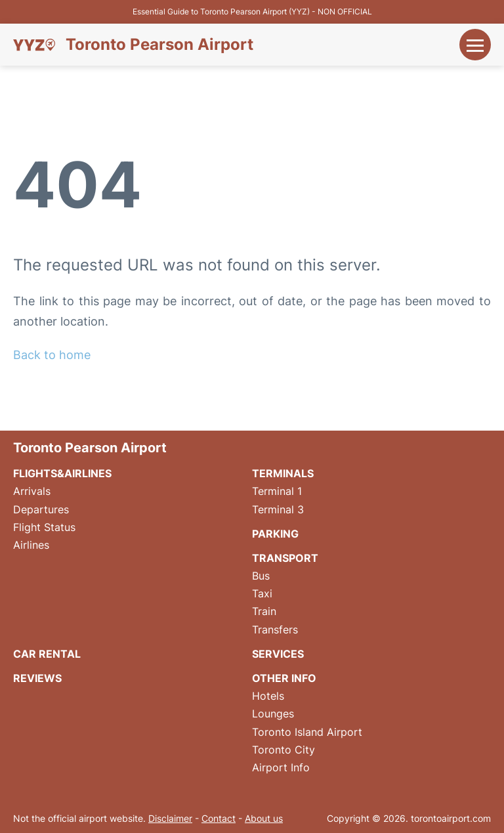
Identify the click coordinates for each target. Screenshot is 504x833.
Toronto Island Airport (307, 732)
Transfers (275, 630)
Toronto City (283, 750)
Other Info (284, 678)
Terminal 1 (277, 491)
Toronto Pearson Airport (159, 45)
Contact (219, 818)
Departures (41, 509)
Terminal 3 (278, 509)
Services (278, 654)
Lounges (273, 714)
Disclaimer (170, 818)
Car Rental (47, 654)
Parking (275, 534)
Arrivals (32, 491)
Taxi (262, 593)
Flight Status (44, 527)
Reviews (37, 678)
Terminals (283, 473)
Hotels (268, 696)
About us (264, 818)
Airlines (31, 545)
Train (264, 611)
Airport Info (281, 767)
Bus (261, 576)
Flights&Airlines (62, 473)
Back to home (52, 355)
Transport (285, 558)
